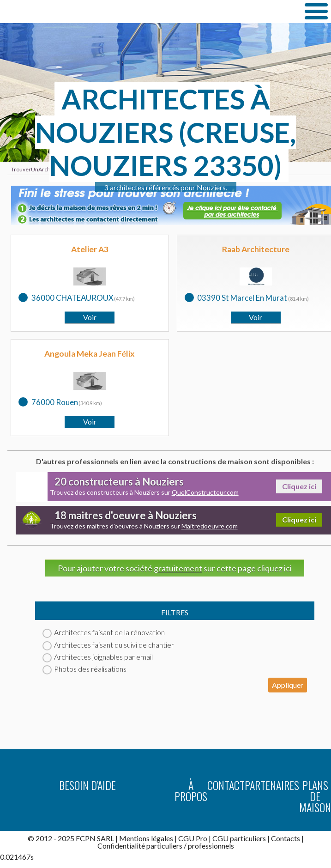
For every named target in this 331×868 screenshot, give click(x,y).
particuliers (164, 846)
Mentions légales (146, 838)
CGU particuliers (239, 838)
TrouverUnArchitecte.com (132, 11)
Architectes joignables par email (98, 657)
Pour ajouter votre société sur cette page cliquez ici (175, 568)
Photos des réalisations (84, 669)
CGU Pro (193, 838)
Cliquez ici (299, 486)
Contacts (286, 838)
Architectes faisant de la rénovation (104, 632)
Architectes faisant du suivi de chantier (108, 645)
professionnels (211, 846)
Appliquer (288, 685)
